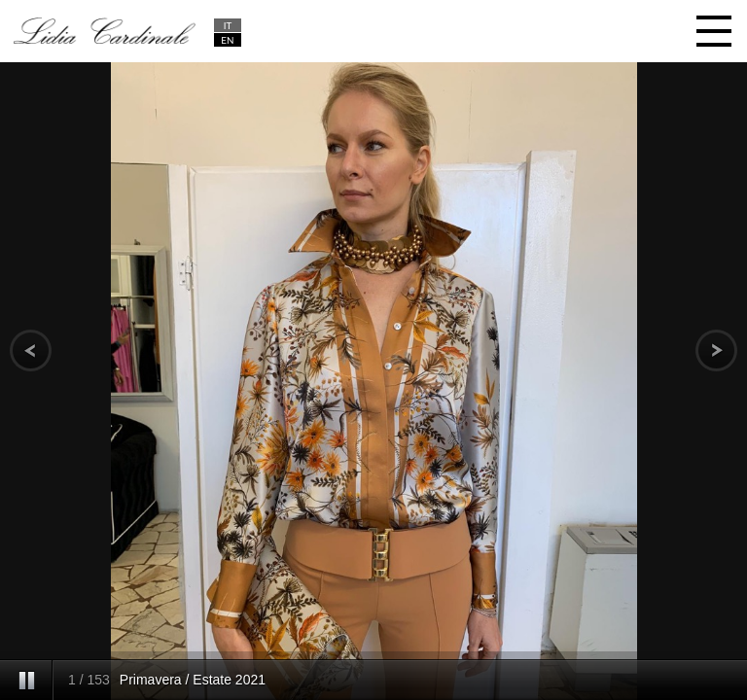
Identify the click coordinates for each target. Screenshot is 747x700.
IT (228, 25)
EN (227, 40)
